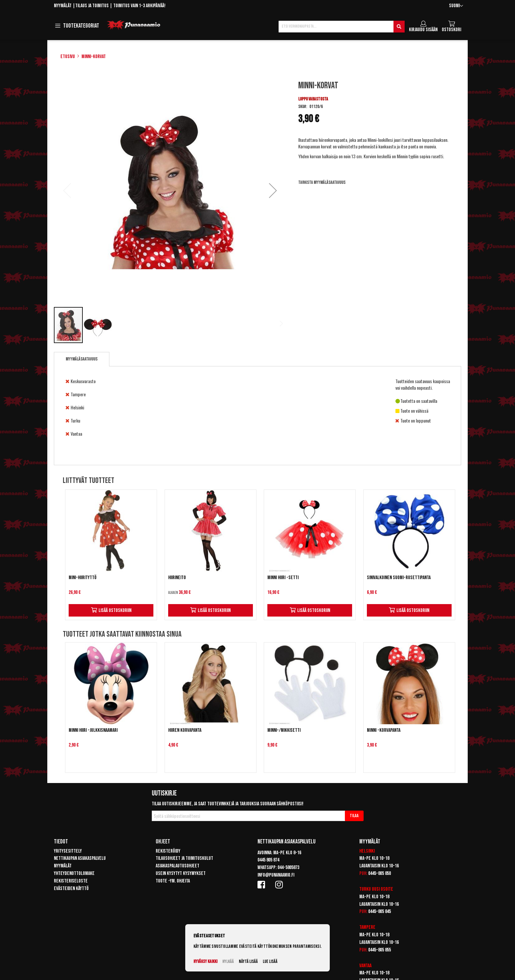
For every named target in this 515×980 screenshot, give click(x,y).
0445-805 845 (380, 912)
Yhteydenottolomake (74, 873)
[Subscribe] (354, 816)
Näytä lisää (248, 961)
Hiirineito (177, 578)
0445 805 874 (268, 860)
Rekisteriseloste (71, 881)
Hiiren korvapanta (185, 730)
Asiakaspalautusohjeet (178, 866)
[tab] (82, 359)
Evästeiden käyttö (71, 889)
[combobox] (342, 27)
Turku (365, 889)
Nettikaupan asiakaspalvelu (80, 858)
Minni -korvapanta (384, 730)
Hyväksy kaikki (205, 961)
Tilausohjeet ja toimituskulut (184, 858)
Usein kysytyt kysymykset (181, 873)
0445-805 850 (380, 873)
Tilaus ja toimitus (92, 6)
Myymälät (63, 6)
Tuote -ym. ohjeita (173, 881)
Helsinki (367, 851)
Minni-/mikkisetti (284, 730)
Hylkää (228, 961)
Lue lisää (270, 961)
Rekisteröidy (168, 851)
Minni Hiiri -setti (283, 578)
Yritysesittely (68, 851)
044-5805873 (288, 868)
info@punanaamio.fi (276, 875)
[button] (456, 6)
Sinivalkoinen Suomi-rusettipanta (399, 578)
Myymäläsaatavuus (82, 359)
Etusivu (68, 57)
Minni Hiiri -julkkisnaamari (93, 730)
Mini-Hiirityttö (83, 578)
